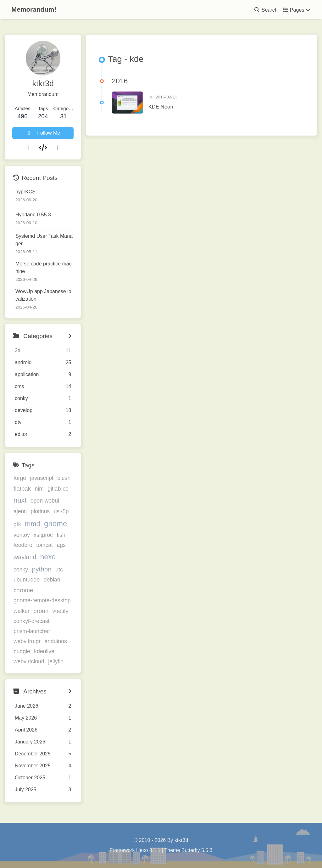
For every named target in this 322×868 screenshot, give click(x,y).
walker (22, 611)
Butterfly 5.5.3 (197, 850)
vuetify (61, 611)
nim (39, 489)
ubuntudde (27, 580)
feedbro (23, 545)
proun (41, 611)
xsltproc (43, 535)
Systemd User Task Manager (44, 240)
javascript (42, 478)
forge (20, 478)
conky (21, 570)
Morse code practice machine (44, 267)
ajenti (20, 511)
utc (59, 570)
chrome (23, 590)
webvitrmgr (27, 641)
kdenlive (44, 651)
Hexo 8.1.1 (148, 850)
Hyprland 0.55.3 (33, 215)
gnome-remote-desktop (42, 600)
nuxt (20, 500)
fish (61, 535)
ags (61, 545)
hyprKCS (25, 192)
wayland (25, 557)
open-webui (45, 501)
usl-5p (61, 511)
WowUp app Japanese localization (43, 295)
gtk (17, 524)
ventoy (22, 535)
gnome (56, 523)
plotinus (40, 511)
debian (52, 580)
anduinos (56, 641)
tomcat (44, 545)
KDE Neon (161, 107)
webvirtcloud (29, 661)
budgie (22, 651)
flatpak (22, 489)
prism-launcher (32, 631)
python (42, 569)
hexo (48, 557)
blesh (64, 478)
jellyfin (56, 661)
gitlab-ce (58, 489)
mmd (33, 524)
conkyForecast (31, 621)
